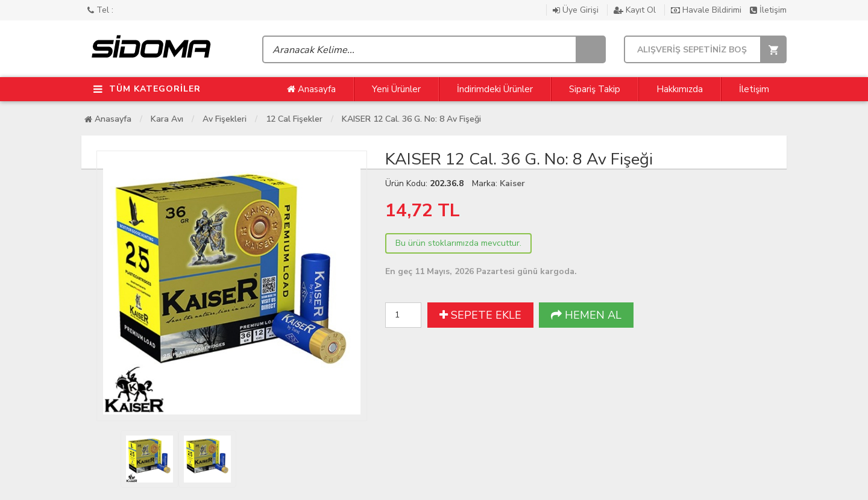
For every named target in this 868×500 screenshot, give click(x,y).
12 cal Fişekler (294, 119)
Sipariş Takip (595, 89)
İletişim (768, 10)
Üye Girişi (577, 10)
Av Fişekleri (225, 119)
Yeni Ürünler (396, 89)
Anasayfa (311, 89)
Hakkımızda (680, 89)
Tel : (100, 10)
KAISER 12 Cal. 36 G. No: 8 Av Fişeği (411, 119)
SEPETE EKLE (480, 315)
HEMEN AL (586, 315)
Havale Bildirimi (707, 10)
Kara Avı (167, 119)
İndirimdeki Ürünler (495, 89)
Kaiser (512, 183)
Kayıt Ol (636, 10)
